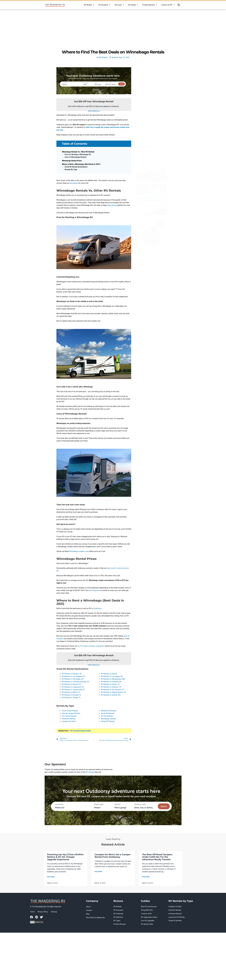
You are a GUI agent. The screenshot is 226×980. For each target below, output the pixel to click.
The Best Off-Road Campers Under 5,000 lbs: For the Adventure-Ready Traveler (150, 120)
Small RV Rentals (108, 713)
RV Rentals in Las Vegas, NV (112, 676)
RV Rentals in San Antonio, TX (113, 690)
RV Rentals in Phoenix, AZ (72, 674)
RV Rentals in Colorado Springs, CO (75, 682)
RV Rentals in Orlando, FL (72, 695)
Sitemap (52, 912)
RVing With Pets (146, 910)
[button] (179, 5)
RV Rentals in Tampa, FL (71, 698)
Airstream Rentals (69, 719)
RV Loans (119, 5)
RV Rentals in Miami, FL (71, 692)
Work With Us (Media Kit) (95, 916)
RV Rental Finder (147, 922)
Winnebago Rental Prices (72, 161)
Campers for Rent (174, 906)
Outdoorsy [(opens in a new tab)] (97, 608)
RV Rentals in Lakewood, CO (73, 687)
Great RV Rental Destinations (76, 167)
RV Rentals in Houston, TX (111, 687)
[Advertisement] (113, 26)
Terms (32, 912)
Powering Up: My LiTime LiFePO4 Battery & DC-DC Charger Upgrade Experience (151, 90)
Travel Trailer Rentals (70, 711)
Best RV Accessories (148, 906)
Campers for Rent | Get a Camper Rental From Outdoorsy (148, 105)
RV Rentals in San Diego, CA (73, 679)
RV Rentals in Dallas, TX (110, 684)
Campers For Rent (69, 721)
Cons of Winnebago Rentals (76, 157)
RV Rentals (89, 5)
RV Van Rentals (107, 716)
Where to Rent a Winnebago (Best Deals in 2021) (81, 164)
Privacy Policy (42, 912)
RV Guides (133, 5)
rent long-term (94, 590)
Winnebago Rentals (108, 719)
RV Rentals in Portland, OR (111, 682)
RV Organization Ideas (149, 916)
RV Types (117, 919)
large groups (112, 205)
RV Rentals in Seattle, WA (111, 695)
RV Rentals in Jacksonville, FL (73, 690)
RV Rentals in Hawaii (109, 674)
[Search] (164, 72)
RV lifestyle (90, 772)
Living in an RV (168, 5)
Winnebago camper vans (79, 551)
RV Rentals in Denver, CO (71, 684)
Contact (89, 910)
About (88, 906)
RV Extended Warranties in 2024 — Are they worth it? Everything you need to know (151, 135)
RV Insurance (104, 5)
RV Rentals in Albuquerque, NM (113, 679)
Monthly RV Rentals (108, 711)
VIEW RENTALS (94, 111)
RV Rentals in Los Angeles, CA (73, 676)
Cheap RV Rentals (108, 721)
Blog (88, 913)
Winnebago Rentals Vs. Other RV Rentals (78, 152)
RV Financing (118, 913)
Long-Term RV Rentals (176, 916)
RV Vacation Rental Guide (81, 731)
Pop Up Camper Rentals (71, 713)
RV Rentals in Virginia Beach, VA (113, 692)
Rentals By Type (71, 170)
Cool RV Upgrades (147, 919)
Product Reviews (150, 5)
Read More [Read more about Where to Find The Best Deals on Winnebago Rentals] (51, 877)
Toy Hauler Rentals (69, 716)
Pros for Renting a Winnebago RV (78, 154)
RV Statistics (118, 916)
